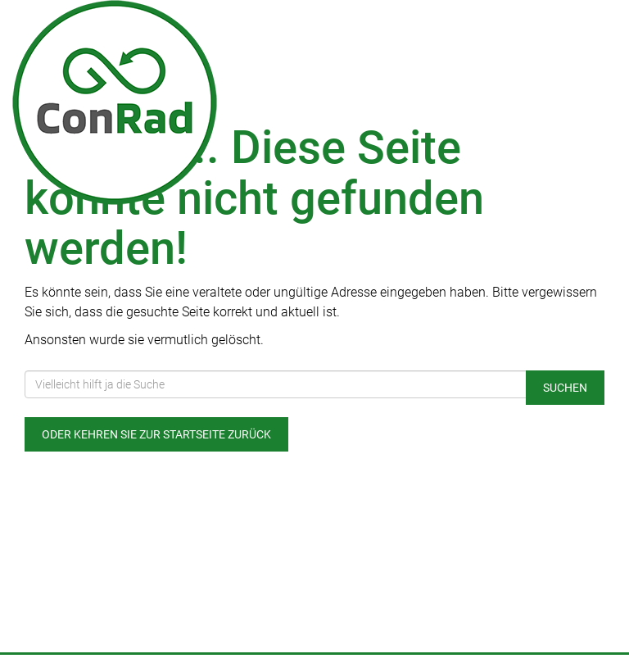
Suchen (565, 388)
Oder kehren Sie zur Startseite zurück (156, 434)
